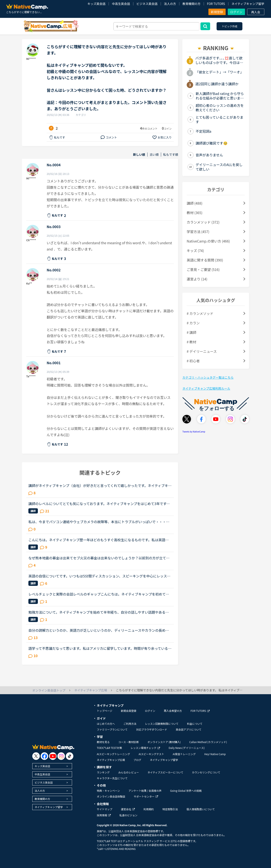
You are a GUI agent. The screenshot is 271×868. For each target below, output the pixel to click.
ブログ (137, 760)
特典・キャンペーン (108, 791)
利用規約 (149, 809)
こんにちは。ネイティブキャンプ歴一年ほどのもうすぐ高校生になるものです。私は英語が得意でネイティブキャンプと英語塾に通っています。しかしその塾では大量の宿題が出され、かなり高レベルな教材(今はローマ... (99, 540)
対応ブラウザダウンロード (152, 729)
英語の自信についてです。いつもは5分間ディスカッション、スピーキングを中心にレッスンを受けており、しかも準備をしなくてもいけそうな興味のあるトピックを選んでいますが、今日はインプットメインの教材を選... (99, 576)
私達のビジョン (128, 815)
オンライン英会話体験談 (111, 796)
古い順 (154, 155)
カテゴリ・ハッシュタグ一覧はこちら (208, 377)
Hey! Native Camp (215, 754)
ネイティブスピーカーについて (166, 772)
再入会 (256, 12)
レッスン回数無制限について (162, 724)
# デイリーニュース (202, 351)
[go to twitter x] (36, 756)
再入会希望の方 (173, 711)
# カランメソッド (200, 313)
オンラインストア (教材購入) (164, 742)
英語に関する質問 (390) (205, 260)
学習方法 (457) (198, 232)
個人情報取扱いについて (201, 809)
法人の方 (170, 4)
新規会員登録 (129, 711)
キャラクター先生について (112, 778)
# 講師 (191, 332)
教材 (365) (195, 213)
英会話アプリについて (189, 729)
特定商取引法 (170, 809)
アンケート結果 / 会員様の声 (145, 791)
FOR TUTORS (216, 4)
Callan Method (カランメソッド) (208, 742)
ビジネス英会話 (147, 4)
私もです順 (171, 155)
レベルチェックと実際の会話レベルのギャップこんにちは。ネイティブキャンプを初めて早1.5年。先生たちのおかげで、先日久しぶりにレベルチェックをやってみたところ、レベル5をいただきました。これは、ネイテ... (99, 594)
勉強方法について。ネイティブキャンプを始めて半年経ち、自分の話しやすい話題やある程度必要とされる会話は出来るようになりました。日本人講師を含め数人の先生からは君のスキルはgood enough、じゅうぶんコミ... (99, 612)
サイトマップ (105, 809)
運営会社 (128, 809)
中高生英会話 (121, 4)
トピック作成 (229, 26)
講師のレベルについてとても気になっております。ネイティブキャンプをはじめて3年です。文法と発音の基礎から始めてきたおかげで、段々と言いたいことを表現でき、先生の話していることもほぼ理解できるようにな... (99, 504)
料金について (195, 724)
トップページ (105, 711)
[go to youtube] (53, 756)
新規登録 (217, 12)
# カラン (193, 323)
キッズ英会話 (96, 4)
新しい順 (139, 155)
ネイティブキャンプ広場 (111, 760)
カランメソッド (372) (203, 222)
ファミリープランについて (112, 729)
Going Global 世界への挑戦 (186, 791)
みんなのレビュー (129, 772)
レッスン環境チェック (145, 748)
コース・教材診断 (129, 742)
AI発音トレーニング (184, 754)
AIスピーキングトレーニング (113, 754)
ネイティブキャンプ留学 (248, 4)
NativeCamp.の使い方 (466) (208, 241)
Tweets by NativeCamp (194, 432)
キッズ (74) (195, 250)
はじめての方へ (106, 724)
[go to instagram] (61, 756)
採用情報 (104, 815)
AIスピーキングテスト (151, 754)
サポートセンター (146, 796)
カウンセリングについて (206, 772)
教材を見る (103, 742)
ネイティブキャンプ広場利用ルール (206, 388)
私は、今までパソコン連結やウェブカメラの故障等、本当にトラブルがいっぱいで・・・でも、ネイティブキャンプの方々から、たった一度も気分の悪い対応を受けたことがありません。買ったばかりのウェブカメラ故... (99, 522)
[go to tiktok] (70, 756)
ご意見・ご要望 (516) (203, 269)
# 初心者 (193, 361)
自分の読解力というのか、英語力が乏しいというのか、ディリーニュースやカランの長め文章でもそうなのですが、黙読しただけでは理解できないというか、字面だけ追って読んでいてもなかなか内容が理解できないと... (99, 630)
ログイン (236, 12)
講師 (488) (195, 203)
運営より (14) (197, 279)
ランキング (103, 772)
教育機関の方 (191, 4)
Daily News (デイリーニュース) (187, 748)
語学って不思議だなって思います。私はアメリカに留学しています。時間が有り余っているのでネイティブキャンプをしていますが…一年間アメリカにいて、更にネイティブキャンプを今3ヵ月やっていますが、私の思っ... (100, 648)
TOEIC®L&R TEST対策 (109, 748)
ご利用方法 (130, 724)
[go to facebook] (44, 756)
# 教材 (191, 342)
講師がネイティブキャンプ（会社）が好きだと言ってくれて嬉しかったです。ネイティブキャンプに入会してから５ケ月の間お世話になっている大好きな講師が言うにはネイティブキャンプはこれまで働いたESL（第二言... (100, 485)
